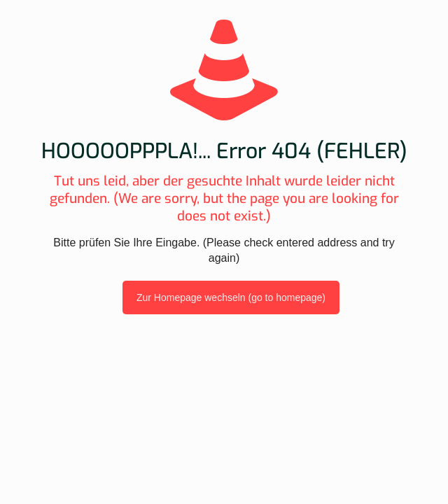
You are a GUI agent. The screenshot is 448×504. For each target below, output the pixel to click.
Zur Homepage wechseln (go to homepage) (231, 297)
